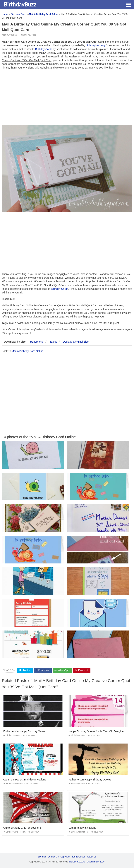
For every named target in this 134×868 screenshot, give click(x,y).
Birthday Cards (9, 35)
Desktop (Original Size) (76, 342)
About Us (92, 857)
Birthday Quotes (77, 735)
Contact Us (53, 857)
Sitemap (42, 857)
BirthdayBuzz (20, 4)
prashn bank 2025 (96, 862)
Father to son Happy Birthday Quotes (90, 780)
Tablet (53, 342)
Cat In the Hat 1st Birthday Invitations (25, 780)
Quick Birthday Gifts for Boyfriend (22, 828)
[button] (128, 4)
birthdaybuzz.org (95, 45)
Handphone (37, 342)
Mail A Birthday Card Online (27, 351)
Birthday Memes (12, 735)
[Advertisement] (67, 98)
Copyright (65, 857)
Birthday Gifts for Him (14, 832)
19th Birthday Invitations (82, 828)
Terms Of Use (79, 857)
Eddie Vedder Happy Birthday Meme (24, 731)
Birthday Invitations (13, 784)
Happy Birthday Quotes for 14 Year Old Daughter (97, 731)
